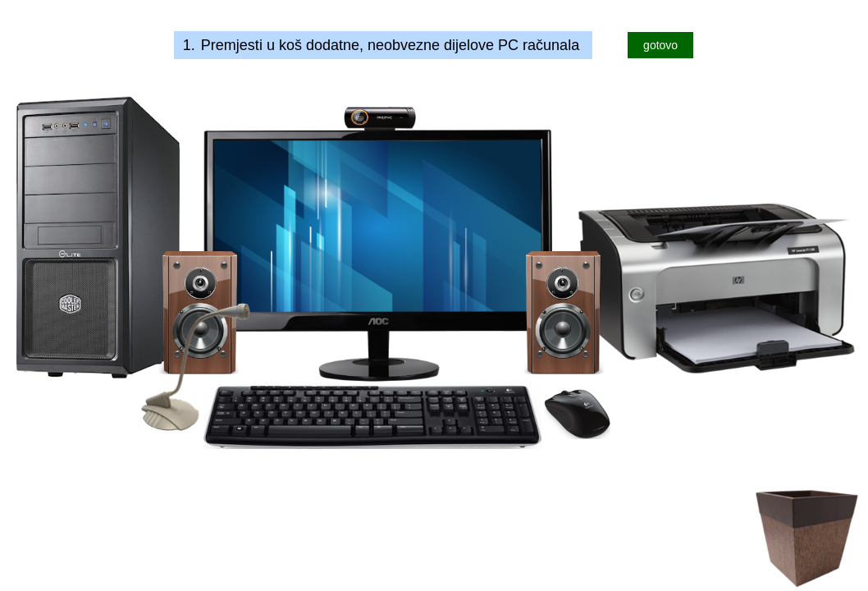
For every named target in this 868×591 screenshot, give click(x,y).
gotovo (660, 45)
